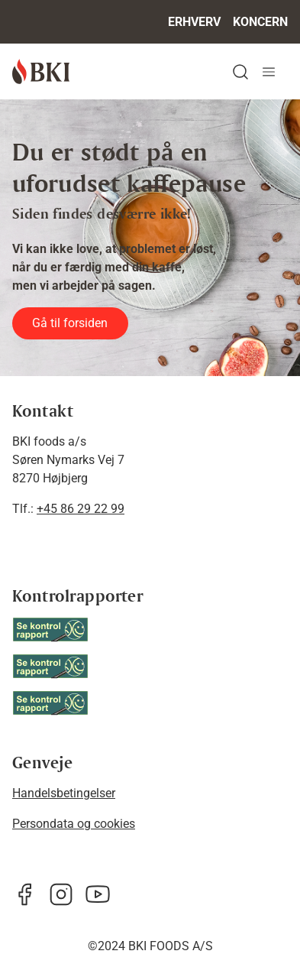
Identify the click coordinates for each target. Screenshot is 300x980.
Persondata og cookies (74, 824)
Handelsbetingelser (64, 793)
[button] (240, 71)
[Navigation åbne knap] (269, 71)
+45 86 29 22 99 (81, 509)
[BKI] (41, 71)
